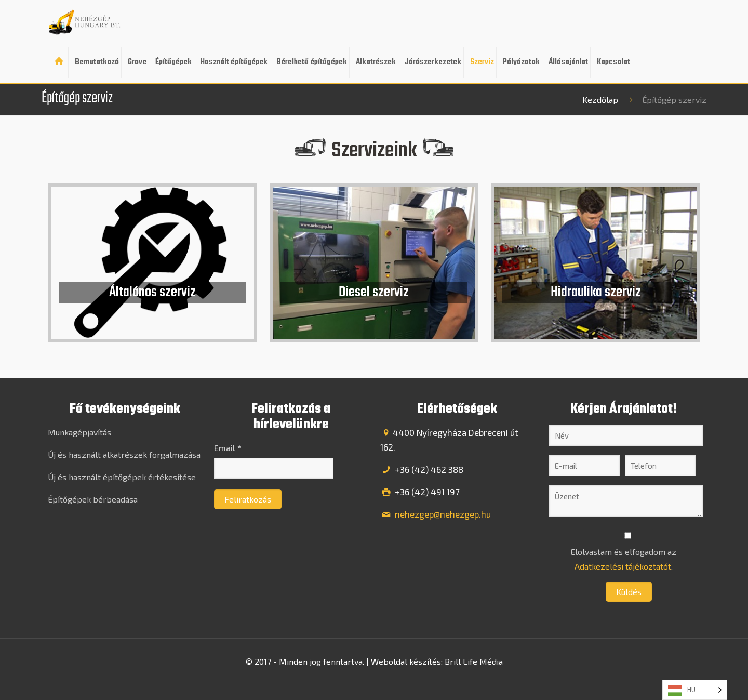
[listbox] (695, 690)
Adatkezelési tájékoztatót (623, 566)
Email (228, 448)
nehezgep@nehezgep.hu (442, 514)
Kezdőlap (600, 100)
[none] (695, 690)
